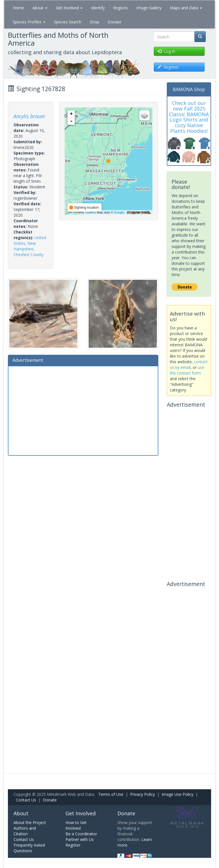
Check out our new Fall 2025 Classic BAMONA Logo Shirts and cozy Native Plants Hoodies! (189, 117)
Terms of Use (111, 794)
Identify (98, 8)
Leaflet (90, 212)
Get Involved (69, 8)
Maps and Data (186, 8)
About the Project (30, 822)
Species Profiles (29, 22)
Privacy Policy (143, 794)
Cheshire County (29, 255)
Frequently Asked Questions (29, 848)
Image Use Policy (178, 794)
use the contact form (187, 370)
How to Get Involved (76, 825)
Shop (94, 22)
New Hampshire (25, 246)
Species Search (68, 22)
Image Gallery (149, 8)
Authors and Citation (25, 831)
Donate (114, 22)
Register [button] (168, 67)
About (40, 8)
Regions (121, 8)
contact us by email (189, 364)
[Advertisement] (83, 410)
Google (119, 212)
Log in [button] (166, 51)
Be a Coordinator (81, 834)
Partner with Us (80, 839)
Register (73, 845)
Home (18, 8)
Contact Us (26, 800)
